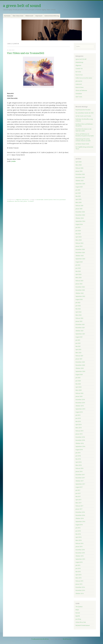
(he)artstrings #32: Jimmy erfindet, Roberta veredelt (83, 140)
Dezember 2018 (80, 437)
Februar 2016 (79, 543)
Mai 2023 (78, 271)
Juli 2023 (78, 265)
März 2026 (79, 165)
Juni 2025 (78, 193)
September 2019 (80, 409)
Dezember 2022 (80, 287)
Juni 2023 (78, 268)
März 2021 (79, 353)
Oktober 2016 (80, 518)
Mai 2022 (78, 309)
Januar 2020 (79, 396)
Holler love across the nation (84, 78)
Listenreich (79, 84)
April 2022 (79, 312)
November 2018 (80, 440)
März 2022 (79, 315)
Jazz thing (78, 619)
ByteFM (78, 616)
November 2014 (80, 590)
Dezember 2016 (80, 512)
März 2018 (79, 465)
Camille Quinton (48, 200)
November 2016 (80, 515)
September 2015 (80, 559)
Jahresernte (25, 200)
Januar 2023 (79, 284)
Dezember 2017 (80, 475)
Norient (78, 613)
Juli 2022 (78, 303)
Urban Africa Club (81, 622)
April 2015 (79, 575)
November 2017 (80, 478)
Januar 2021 (79, 359)
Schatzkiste (79, 94)
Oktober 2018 (80, 443)
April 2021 (79, 349)
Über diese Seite (18, 16)
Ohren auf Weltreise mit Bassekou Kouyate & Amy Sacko (85, 135)
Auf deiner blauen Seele (82, 144)
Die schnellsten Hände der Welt (85, 113)
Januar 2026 (79, 171)
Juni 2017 (78, 493)
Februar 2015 (79, 581)
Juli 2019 (78, 415)
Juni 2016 (78, 531)
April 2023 (79, 274)
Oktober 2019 (80, 406)
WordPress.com (67, 639)
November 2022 (80, 290)
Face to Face (79, 75)
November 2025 (80, 177)
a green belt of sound (22, 6)
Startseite (7, 16)
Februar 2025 (79, 206)
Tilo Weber (31, 201)
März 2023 (79, 278)
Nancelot (17, 201)
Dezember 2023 (80, 249)
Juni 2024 (78, 231)
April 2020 (79, 387)
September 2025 (80, 184)
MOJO (77, 610)
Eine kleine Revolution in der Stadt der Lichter (84, 130)
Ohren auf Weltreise (81, 90)
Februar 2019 (79, 431)
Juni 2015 (78, 568)
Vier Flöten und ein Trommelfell (26, 53)
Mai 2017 (78, 497)
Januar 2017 (79, 509)
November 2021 (80, 328)
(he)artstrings (79, 62)
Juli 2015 (78, 565)
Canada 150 (79, 69)
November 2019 (80, 403)
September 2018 (80, 446)
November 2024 (80, 215)
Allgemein (19, 200)
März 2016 (79, 540)
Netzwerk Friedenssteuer (83, 625)
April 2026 (79, 162)
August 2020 (79, 375)
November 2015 (80, 553)
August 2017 (79, 487)
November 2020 (80, 365)
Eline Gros (56, 200)
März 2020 (79, 390)
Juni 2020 (78, 381)
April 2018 (79, 462)
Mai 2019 (78, 421)
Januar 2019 (79, 434)
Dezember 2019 (80, 400)
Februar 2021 (79, 356)
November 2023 (80, 253)
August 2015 (79, 562)
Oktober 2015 (80, 556)
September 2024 (80, 221)
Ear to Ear (78, 72)
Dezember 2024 (80, 212)
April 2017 (79, 500)
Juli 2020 (78, 378)
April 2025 (79, 199)
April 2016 (79, 537)
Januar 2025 (79, 209)
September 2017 (80, 484)
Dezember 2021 (80, 324)
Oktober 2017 (80, 481)
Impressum (39, 16)
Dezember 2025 (80, 174)
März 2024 (79, 240)
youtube (13, 161)
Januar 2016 (79, 547)
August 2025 (79, 187)
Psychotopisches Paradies (83, 110)
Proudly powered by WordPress (40, 639)
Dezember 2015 (80, 550)
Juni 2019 (78, 418)
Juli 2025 (78, 190)
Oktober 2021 (80, 331)
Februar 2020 (79, 393)
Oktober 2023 (80, 256)
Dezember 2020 (80, 362)
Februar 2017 (79, 506)
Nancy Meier (24, 201)
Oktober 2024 (80, 218)
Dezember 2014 (80, 587)
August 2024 (79, 224)
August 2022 (79, 299)
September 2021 (80, 334)
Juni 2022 (78, 306)
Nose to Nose (80, 87)
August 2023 (79, 262)
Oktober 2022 (80, 293)
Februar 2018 (79, 468)
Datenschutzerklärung (52, 16)
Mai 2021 (78, 346)
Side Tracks (79, 97)
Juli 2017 (78, 490)
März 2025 (79, 202)
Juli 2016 (78, 528)
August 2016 (79, 525)
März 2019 (79, 428)
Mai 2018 (78, 459)
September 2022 (80, 296)
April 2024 (79, 237)
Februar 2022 (79, 318)
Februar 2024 (79, 243)
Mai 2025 (78, 196)
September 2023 (80, 259)
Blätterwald (29, 16)
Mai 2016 (78, 534)
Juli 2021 (78, 340)
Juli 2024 (78, 227)
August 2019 (79, 412)
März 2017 (79, 503)
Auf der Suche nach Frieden (83, 116)
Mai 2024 (78, 234)
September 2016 (80, 522)
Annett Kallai (40, 200)
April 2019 (79, 425)
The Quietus (79, 607)
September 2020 (80, 371)
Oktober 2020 (80, 368)
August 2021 (79, 337)
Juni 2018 (78, 456)
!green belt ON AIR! (81, 59)
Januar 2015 (79, 584)
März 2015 (79, 578)
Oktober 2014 (80, 593)
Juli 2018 (78, 453)
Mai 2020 (78, 384)
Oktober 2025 (80, 181)
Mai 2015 (78, 572)
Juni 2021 (78, 343)
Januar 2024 (79, 246)
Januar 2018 (79, 471)
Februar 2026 (79, 168)
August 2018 (79, 450)
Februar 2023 (79, 281)
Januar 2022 (79, 321)
